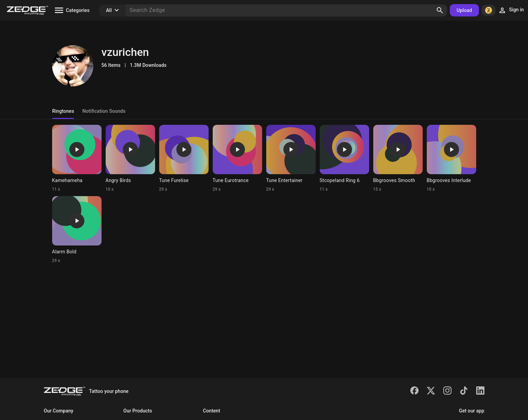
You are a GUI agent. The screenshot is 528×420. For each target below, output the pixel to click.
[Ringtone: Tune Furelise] (184, 158)
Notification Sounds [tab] (104, 111)
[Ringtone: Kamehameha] (77, 158)
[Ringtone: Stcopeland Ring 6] (344, 158)
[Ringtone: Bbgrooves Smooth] (398, 158)
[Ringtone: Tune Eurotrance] (237, 158)
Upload (464, 10)
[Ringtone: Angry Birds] (130, 158)
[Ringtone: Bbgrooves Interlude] (451, 158)
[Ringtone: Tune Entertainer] (291, 158)
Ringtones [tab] (63, 111)
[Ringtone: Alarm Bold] (77, 230)
